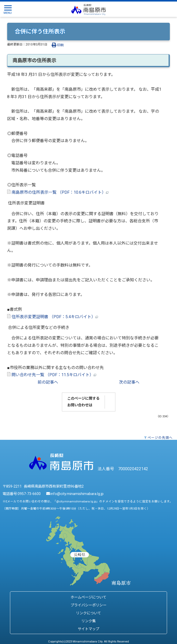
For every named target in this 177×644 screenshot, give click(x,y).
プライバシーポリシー (88, 605)
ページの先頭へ (160, 438)
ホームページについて (88, 597)
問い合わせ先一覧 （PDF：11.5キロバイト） (52, 375)
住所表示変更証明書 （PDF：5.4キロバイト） (53, 317)
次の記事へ (129, 382)
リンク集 (88, 621)
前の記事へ (48, 382)
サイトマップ (88, 629)
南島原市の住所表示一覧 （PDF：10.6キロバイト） (58, 192)
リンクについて (88, 613)
